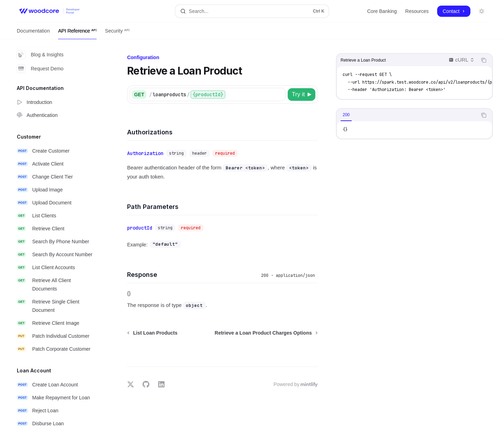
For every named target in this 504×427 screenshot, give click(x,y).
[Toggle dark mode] (482, 11)
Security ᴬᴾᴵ (117, 34)
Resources (417, 11)
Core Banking (382, 11)
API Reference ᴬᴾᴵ (77, 34)
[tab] (346, 115)
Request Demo (40, 69)
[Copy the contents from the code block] (484, 60)
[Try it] (302, 94)
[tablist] (407, 115)
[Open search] (252, 11)
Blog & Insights (40, 55)
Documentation (33, 34)
